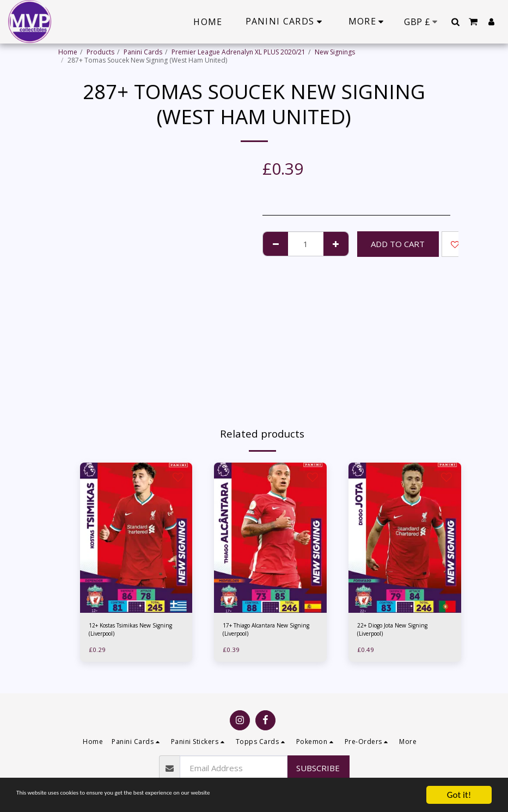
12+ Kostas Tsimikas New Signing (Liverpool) (127, 631)
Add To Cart (398, 244)
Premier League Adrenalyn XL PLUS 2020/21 (238, 52)
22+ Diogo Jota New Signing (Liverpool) (399, 631)
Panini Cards (143, 52)
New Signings (335, 52)
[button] (455, 22)
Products (100, 52)
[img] (136, 538)
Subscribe (318, 768)
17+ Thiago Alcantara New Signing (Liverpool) (263, 631)
